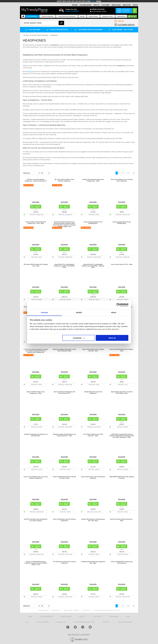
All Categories (32, 16)
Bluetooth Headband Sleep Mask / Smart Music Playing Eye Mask (64, 350)
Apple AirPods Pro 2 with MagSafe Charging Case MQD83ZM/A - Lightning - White (93, 266)
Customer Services (46, 617)
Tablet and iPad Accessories (67, 16)
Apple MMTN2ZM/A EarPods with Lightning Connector (122, 477)
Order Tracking (98, 9)
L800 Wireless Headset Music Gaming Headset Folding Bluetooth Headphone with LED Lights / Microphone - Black (122, 436)
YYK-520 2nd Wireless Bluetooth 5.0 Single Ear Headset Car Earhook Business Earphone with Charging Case (36, 351)
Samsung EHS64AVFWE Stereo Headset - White (122, 350)
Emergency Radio (108, 16)
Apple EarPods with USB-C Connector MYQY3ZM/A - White (122, 393)
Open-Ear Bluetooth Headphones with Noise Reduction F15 (64, 393)
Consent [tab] (44, 312)
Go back (26, 35)
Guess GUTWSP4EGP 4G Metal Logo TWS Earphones (122, 562)
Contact (135, 5)
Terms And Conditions (125, 622)
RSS (27, 622)
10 (128, 173)
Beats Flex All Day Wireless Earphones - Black (122, 520)
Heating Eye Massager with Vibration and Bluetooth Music (36, 435)
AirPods (31, 72)
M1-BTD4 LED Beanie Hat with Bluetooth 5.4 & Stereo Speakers (36, 520)
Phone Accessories (47, 16)
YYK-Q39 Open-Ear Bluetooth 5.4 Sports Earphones (64, 562)
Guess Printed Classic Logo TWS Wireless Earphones (93, 477)
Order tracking (66, 617)
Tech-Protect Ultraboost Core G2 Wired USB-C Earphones (122, 180)
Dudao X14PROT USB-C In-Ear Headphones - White (36, 393)
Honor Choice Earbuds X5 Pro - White (122, 264)
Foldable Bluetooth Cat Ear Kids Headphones (93, 393)
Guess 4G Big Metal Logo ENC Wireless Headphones (64, 520)
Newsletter (127, 5)
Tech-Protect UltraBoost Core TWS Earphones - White (93, 435)
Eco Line (133, 16)
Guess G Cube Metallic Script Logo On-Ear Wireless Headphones (36, 477)
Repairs (82, 16)
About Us (96, 5)
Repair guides (116, 5)
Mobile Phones (93, 16)
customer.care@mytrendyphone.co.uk (107, 610)
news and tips (61, 622)
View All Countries (43, 622)
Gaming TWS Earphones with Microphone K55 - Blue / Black (93, 520)
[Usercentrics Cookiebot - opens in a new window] (118, 305)
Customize (79, 338)
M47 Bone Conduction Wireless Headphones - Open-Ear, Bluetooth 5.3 (36, 180)
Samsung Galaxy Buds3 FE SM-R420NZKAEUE (122, 223)
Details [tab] (79, 312)
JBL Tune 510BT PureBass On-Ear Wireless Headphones (64, 180)
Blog (128, 617)
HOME (30, 617)
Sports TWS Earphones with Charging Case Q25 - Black (93, 350)
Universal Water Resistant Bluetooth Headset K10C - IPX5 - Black (36, 223)
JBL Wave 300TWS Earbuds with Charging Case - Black (36, 265)
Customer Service (86, 5)
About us (82, 617)
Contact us (106, 622)
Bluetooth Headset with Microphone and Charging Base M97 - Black (64, 435)
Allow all (112, 338)
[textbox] (43, 23)
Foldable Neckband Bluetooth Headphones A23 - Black (93, 562)
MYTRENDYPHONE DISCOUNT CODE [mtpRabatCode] (84, 622)
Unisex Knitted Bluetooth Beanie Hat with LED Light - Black (64, 477)
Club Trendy (106, 5)
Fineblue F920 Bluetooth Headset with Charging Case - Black (93, 180)
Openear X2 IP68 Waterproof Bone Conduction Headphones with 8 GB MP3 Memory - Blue (36, 563)
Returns (75, 5)
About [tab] (114, 312)
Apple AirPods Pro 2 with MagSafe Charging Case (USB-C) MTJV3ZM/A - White (64, 266)
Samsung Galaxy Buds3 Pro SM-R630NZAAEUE (93, 223)
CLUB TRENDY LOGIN (99, 12)
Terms (99, 1)
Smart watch (121, 16)
